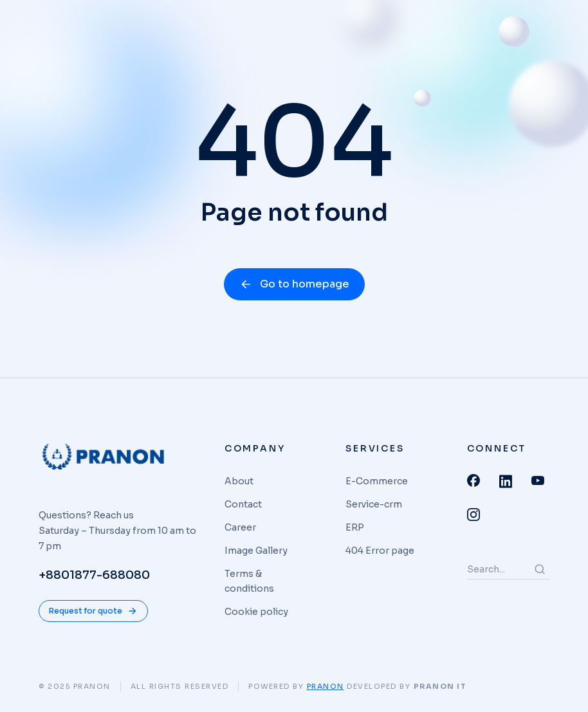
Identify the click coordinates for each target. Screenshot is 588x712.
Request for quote (93, 611)
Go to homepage (294, 284)
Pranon (326, 686)
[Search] (540, 569)
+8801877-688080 (94, 575)
